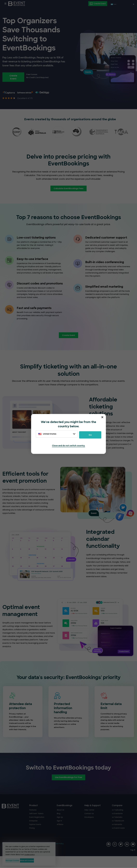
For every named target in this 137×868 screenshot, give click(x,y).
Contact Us (90, 823)
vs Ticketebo (118, 826)
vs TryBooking (118, 819)
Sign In (60, 830)
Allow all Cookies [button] (40, 860)
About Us (61, 819)
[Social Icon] (107, 854)
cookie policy (30, 854)
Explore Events (36, 834)
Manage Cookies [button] (17, 860)
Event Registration (38, 826)
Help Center (90, 819)
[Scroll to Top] (133, 859)
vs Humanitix (118, 834)
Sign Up (60, 826)
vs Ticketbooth (119, 830)
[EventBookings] (18, 4)
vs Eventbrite (118, 823)
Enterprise (34, 830)
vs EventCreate (119, 837)
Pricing (32, 837)
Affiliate (60, 834)
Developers (89, 826)
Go (90, 434)
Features (33, 819)
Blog (59, 823)
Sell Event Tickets (37, 823)
